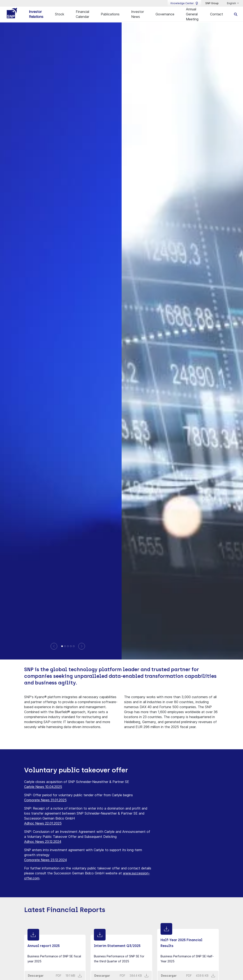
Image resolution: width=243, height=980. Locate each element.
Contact (217, 14)
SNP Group (212, 3)
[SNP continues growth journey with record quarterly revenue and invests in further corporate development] (74, 646)
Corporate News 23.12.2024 (45, 859)
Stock (60, 14)
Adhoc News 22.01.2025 (43, 823)
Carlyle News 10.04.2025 (43, 786)
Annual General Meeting (192, 14)
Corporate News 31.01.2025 (45, 800)
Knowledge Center (184, 3)
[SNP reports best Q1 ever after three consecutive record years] (62, 646)
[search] (236, 14)
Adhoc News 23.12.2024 (43, 841)
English (232, 3)
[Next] (82, 646)
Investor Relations (36, 14)
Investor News (138, 14)
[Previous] (54, 646)
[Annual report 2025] (65, 646)
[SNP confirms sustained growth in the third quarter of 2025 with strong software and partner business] (68, 646)
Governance (165, 14)
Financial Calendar (82, 14)
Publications (110, 14)
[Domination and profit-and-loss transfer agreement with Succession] (71, 646)
